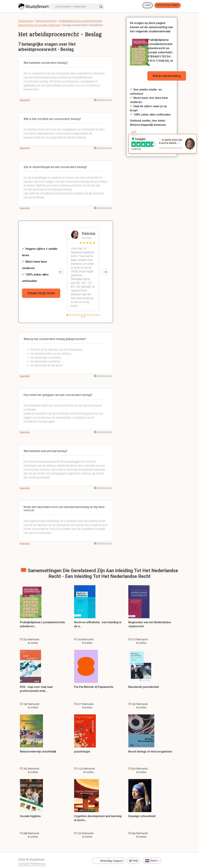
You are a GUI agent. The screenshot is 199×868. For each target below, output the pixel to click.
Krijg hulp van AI (104, 100)
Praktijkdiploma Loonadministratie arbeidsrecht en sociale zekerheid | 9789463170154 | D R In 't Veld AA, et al (160, 52)
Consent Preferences (32, 864)
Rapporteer (25, 100)
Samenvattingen (46, 21)
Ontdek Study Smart (168, 5)
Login (148, 5)
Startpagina (26, 21)
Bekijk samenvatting (167, 76)
